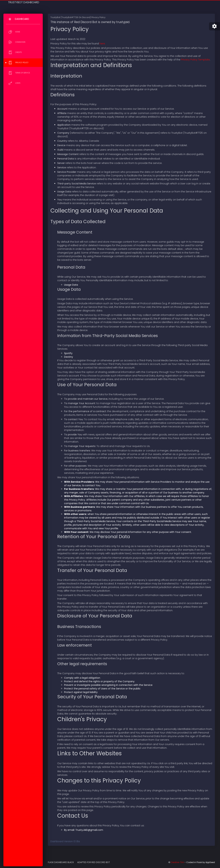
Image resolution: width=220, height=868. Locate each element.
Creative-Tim (177, 862)
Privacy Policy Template (195, 60)
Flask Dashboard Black (61, 862)
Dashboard (22, 19)
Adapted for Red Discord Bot (94, 862)
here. (102, 44)
